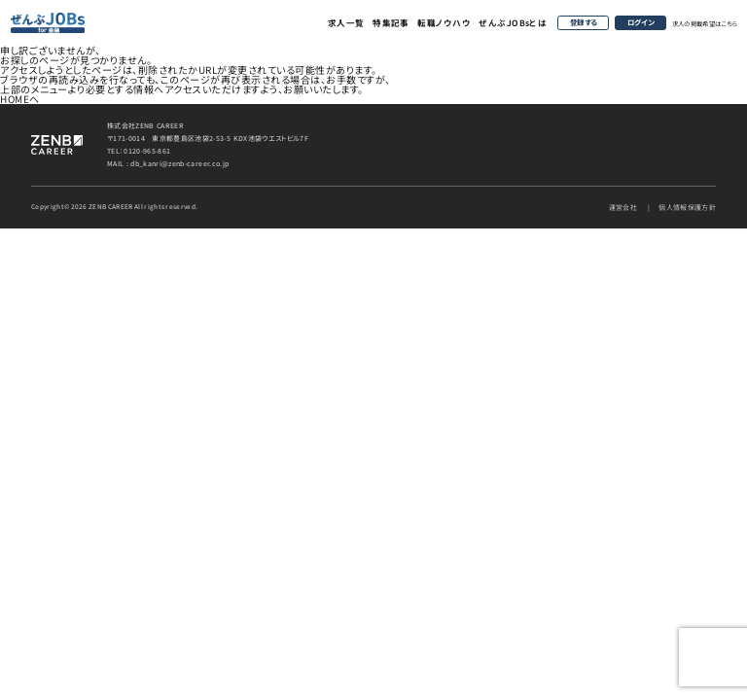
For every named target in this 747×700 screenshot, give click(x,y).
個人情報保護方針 (687, 207)
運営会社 (623, 207)
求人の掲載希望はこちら (705, 24)
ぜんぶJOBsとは (513, 22)
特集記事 (391, 22)
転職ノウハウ (444, 22)
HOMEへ (20, 99)
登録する (584, 22)
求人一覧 (346, 22)
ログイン (641, 22)
